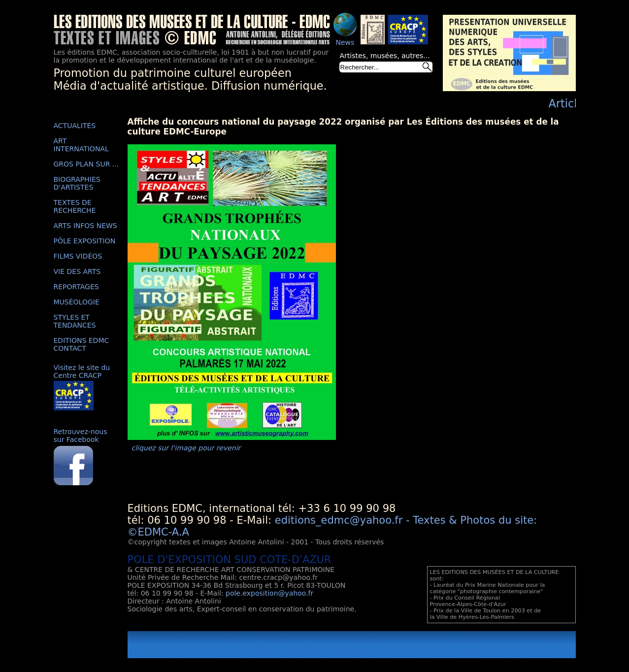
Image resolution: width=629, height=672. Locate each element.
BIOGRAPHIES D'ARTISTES (77, 183)
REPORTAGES (76, 287)
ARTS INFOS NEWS (85, 226)
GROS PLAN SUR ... (86, 164)
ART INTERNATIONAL (81, 145)
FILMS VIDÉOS (78, 256)
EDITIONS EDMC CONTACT (82, 344)
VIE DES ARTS (77, 271)
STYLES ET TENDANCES (75, 321)
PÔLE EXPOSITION (85, 241)
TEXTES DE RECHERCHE (75, 206)
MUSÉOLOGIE (77, 302)
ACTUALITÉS (75, 126)
